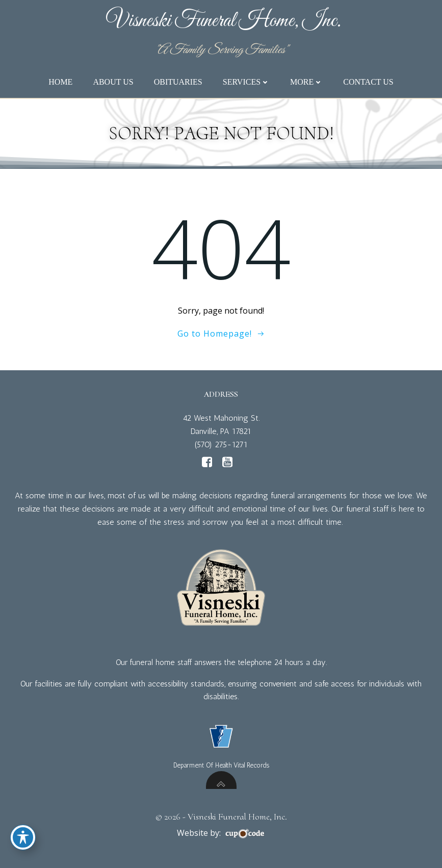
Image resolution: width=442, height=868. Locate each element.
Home (60, 82)
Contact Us (368, 82)
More (306, 82)
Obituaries (178, 82)
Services (246, 82)
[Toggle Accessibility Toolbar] (23, 837)
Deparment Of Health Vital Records (221, 765)
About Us (113, 82)
